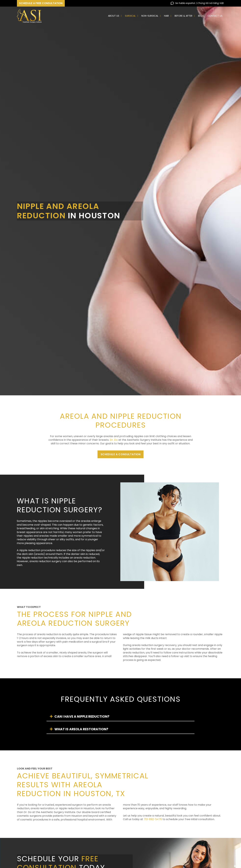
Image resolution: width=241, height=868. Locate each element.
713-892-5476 (153, 819)
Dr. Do (114, 440)
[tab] (120, 717)
